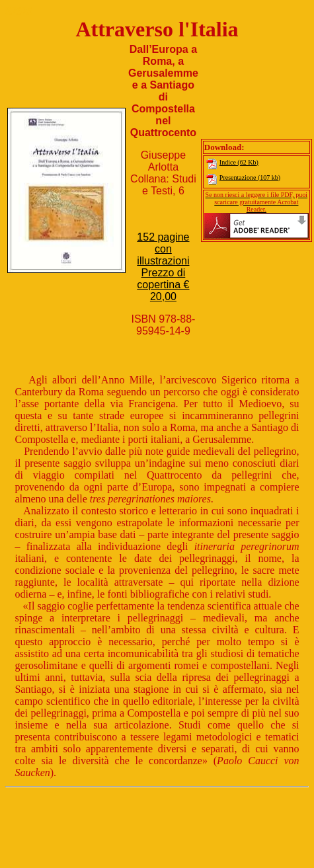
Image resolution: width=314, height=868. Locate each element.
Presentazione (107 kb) (242, 178)
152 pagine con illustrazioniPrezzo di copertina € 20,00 (163, 267)
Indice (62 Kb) (231, 162)
